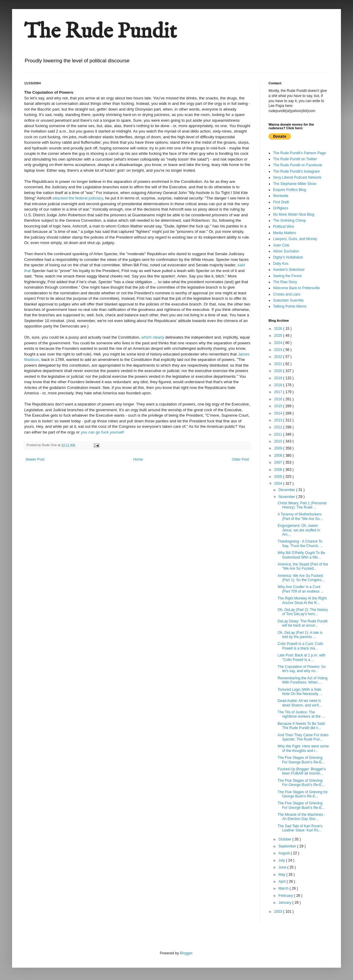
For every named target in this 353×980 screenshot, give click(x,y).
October (285, 839)
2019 (279, 378)
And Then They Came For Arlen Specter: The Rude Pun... (303, 737)
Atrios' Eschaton (286, 251)
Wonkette (281, 196)
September (288, 846)
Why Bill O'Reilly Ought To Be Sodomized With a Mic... (301, 555)
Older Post (240, 459)
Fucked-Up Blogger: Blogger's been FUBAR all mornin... (302, 771)
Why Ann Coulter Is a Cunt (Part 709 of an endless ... (301, 589)
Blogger (186, 953)
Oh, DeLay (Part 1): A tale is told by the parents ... (300, 635)
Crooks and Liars (287, 294)
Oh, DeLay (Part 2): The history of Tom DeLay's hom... (303, 612)
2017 (279, 392)
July (282, 860)
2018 (279, 385)
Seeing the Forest (287, 276)
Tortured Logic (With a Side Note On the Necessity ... (300, 692)
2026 (279, 329)
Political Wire (283, 227)
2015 (279, 406)
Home (138, 459)
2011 (279, 434)
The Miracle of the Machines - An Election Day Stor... (301, 817)
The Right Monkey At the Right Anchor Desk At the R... (302, 600)
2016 (279, 399)
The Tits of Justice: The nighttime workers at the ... (301, 714)
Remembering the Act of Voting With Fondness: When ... (302, 680)
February (286, 896)
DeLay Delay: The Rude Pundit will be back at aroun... (302, 623)
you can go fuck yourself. (103, 432)
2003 (279, 912)
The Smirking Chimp (289, 221)
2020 (279, 371)
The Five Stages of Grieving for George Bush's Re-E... (303, 794)
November (287, 497)
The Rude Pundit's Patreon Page (299, 153)
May (282, 875)
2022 (279, 357)
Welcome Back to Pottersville (296, 288)
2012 (279, 427)
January (285, 903)
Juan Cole (281, 245)
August (285, 853)
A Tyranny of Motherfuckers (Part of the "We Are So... (300, 516)
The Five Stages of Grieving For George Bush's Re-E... (301, 760)
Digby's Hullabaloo (288, 257)
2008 (279, 456)
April (283, 881)
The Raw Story (285, 282)
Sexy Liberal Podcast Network (297, 177)
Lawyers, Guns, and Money (295, 239)
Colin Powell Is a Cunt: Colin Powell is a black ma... (300, 646)
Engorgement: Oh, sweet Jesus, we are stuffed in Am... (299, 530)
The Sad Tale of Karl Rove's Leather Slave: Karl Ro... (300, 828)
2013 (279, 420)
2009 (279, 448)
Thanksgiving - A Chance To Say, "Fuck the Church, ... (300, 543)
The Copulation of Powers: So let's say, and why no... (302, 669)
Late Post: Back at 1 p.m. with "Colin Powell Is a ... (302, 657)
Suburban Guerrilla (288, 300)
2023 (279, 350)
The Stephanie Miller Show (295, 184)
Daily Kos (281, 264)
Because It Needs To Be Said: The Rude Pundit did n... (302, 726)
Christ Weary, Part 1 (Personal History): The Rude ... (302, 505)
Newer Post (35, 459)
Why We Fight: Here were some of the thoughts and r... (303, 748)
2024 (279, 343)
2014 (279, 413)
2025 (279, 336)
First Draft (281, 202)
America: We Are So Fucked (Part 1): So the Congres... (301, 578)
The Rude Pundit (100, 32)
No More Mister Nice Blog (294, 214)
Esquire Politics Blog (289, 190)
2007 (279, 462)
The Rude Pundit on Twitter (295, 159)
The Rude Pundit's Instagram (296, 171)
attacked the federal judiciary (78, 198)
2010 (279, 441)
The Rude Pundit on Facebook (298, 165)
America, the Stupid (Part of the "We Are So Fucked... (303, 566)
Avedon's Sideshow (289, 270)
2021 (279, 364)
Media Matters (285, 233)
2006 (279, 470)
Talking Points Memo (290, 306)
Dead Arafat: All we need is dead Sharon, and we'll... (300, 703)
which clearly (153, 337)
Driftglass (281, 208)
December (287, 490)
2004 (279, 484)
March (284, 888)
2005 (279, 477)
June (283, 867)
